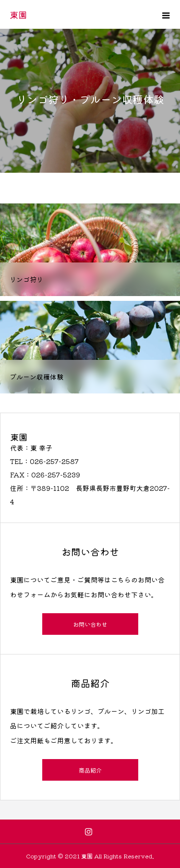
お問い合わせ (90, 624)
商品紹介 (90, 770)
